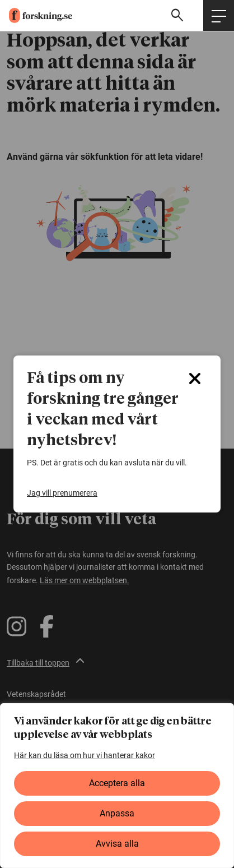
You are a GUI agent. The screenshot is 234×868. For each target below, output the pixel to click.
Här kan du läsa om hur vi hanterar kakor (85, 755)
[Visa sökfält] (179, 15)
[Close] (195, 378)
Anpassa (117, 813)
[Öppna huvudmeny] (219, 15)
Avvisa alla (117, 844)
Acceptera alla (117, 783)
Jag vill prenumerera (62, 493)
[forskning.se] (36, 15)
